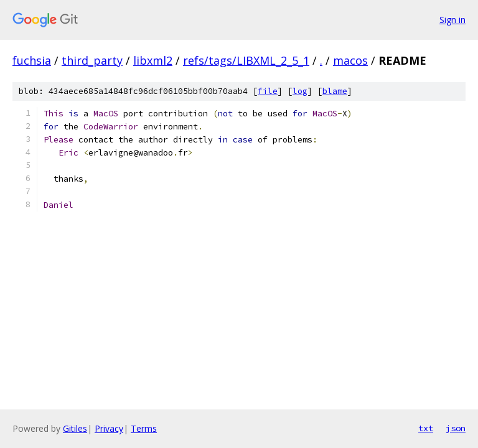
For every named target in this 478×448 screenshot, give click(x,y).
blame (335, 91)
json (456, 428)
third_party (92, 60)
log (300, 91)
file (268, 91)
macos (350, 60)
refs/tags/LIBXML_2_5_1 (246, 60)
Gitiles (75, 428)
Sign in (452, 20)
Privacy (109, 428)
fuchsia (32, 60)
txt (426, 428)
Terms (144, 428)
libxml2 (153, 60)
